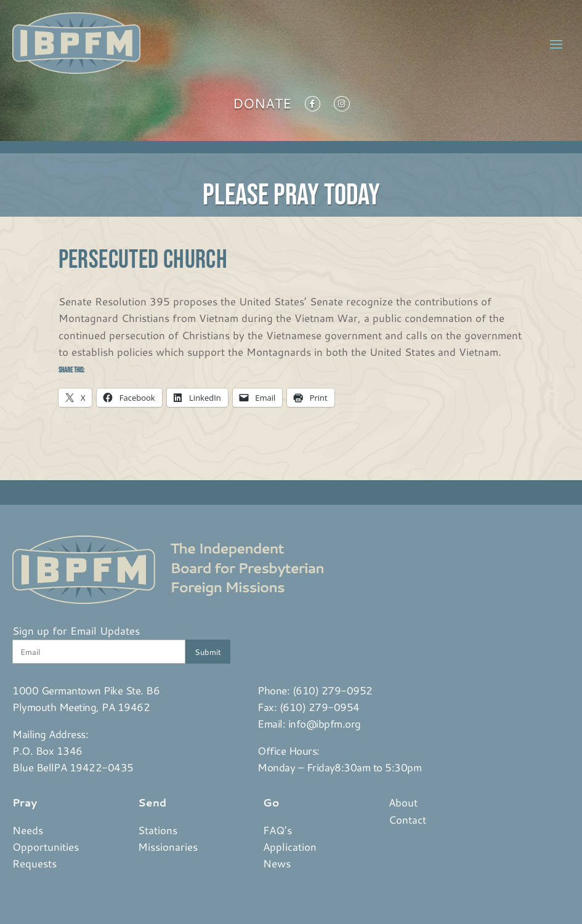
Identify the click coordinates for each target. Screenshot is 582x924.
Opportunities (46, 846)
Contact (407, 819)
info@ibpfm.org (325, 723)
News (277, 863)
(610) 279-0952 (333, 690)
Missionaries (168, 846)
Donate (262, 106)
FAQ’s (277, 830)
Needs (28, 830)
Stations (158, 830)
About (403, 802)
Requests (34, 863)
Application (290, 846)
